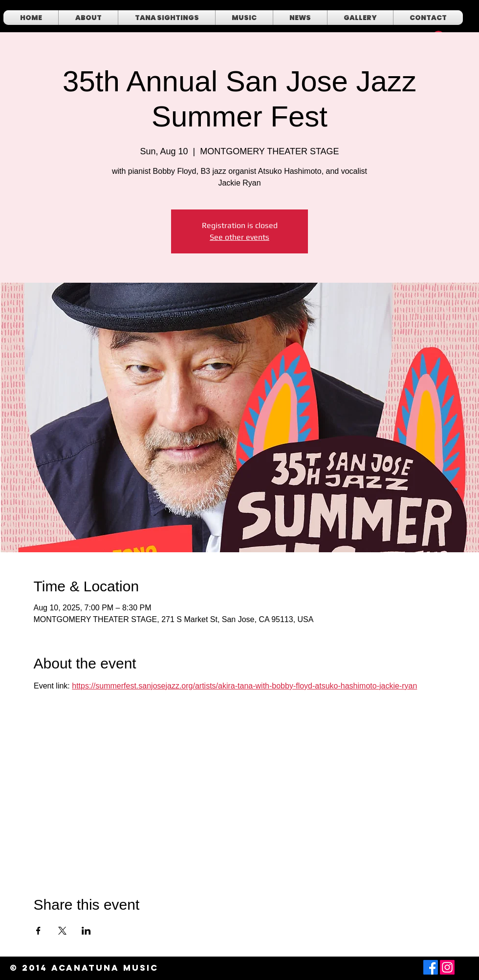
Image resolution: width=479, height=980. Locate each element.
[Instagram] (447, 967)
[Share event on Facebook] (38, 931)
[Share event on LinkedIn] (86, 931)
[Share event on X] (62, 931)
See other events (239, 237)
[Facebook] (431, 967)
